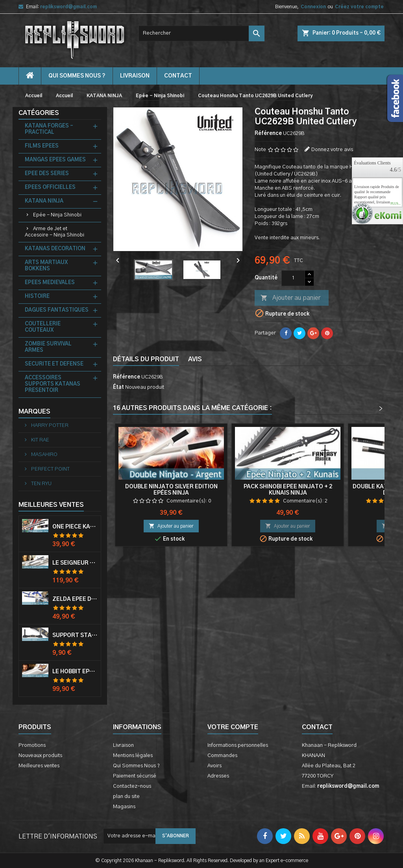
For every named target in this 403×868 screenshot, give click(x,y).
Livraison (135, 76)
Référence (268, 134)
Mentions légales (133, 756)
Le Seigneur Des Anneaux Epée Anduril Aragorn (75, 563)
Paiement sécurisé (135, 776)
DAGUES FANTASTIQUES (57, 310)
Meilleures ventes (39, 766)
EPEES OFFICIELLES (50, 187)
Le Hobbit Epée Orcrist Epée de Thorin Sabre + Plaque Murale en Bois (75, 672)
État (118, 387)
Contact (317, 727)
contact (178, 76)
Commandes (222, 756)
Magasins (124, 807)
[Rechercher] (201, 33)
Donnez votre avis (332, 150)
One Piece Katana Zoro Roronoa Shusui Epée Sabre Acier (75, 527)
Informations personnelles (238, 745)
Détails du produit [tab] (146, 359)
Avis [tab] (195, 359)
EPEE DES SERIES (47, 174)
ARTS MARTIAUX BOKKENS (46, 266)
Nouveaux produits (40, 756)
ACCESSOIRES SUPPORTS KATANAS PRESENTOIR (53, 384)
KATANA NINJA (44, 201)
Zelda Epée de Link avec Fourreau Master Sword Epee (75, 599)
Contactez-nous (132, 786)
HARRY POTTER (49, 426)
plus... (396, 204)
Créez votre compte (359, 7)
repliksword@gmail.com (68, 7)
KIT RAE (40, 440)
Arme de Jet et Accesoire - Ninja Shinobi (55, 232)
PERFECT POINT (50, 469)
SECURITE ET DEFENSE (54, 364)
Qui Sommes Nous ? (77, 76)
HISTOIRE (37, 296)
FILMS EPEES (42, 146)
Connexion (313, 7)
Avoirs (214, 766)
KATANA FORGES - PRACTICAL (49, 129)
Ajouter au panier (290, 298)
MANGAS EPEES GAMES (55, 160)
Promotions (32, 745)
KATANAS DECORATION (55, 249)
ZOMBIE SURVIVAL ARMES (48, 347)
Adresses (218, 776)
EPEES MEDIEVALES (50, 283)
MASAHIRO (44, 455)
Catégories (39, 113)
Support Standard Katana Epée (75, 635)
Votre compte (233, 727)
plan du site (126, 797)
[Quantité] (293, 278)
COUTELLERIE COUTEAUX (43, 327)
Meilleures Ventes (51, 505)
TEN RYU (41, 484)
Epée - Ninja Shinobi (57, 215)
